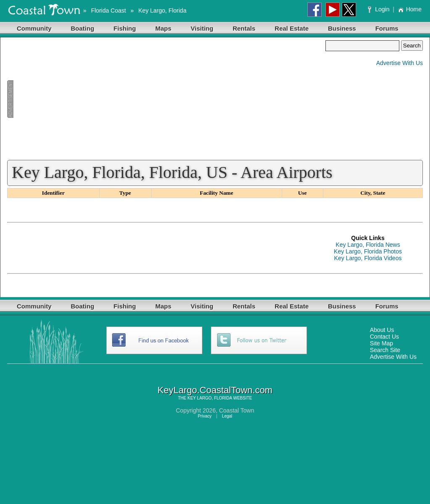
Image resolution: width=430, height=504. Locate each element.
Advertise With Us (400, 63)
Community (34, 28)
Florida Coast (109, 10)
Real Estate (292, 28)
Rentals (244, 28)
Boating (83, 28)
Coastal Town (236, 410)
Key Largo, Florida (163, 10)
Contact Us (384, 337)
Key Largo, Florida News (368, 245)
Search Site (385, 350)
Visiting (202, 28)
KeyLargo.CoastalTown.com (215, 390)
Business (342, 28)
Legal (227, 416)
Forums (387, 28)
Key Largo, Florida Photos (368, 251)
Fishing (125, 28)
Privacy (205, 416)
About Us (382, 330)
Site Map (381, 343)
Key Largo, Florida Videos (368, 258)
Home (410, 9)
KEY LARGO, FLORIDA (210, 398)
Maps (163, 28)
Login (379, 9)
